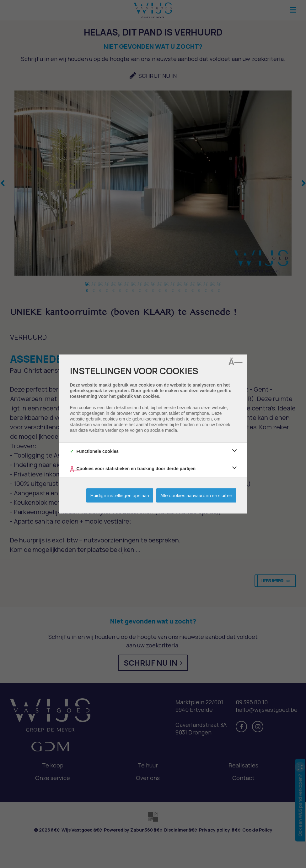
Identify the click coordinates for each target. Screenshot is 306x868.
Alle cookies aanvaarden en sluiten (196, 495)
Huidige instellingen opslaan (120, 495)
